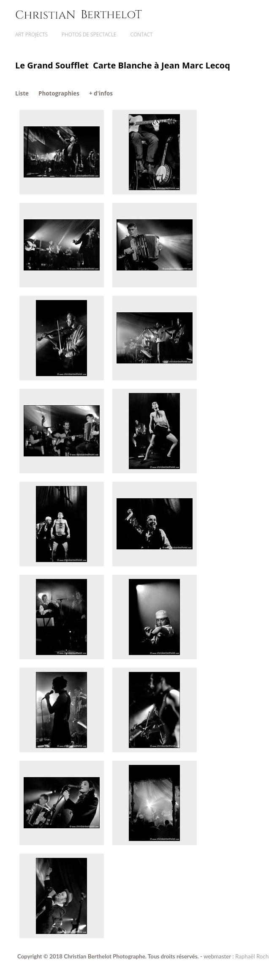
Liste (22, 93)
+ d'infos (101, 93)
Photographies (59, 93)
